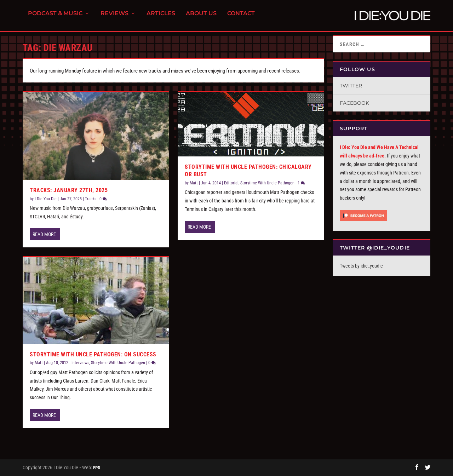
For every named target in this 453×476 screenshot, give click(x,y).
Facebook (354, 103)
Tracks (91, 199)
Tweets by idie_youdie (361, 266)
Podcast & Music (55, 18)
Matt (39, 363)
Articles (161, 18)
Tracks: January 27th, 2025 (69, 190)
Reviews (114, 18)
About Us (201, 18)
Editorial (231, 183)
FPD (97, 468)
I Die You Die (46, 199)
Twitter (351, 86)
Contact (241, 18)
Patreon (401, 173)
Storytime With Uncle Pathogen (118, 363)
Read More (44, 234)
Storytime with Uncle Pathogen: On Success (93, 354)
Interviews (80, 363)
